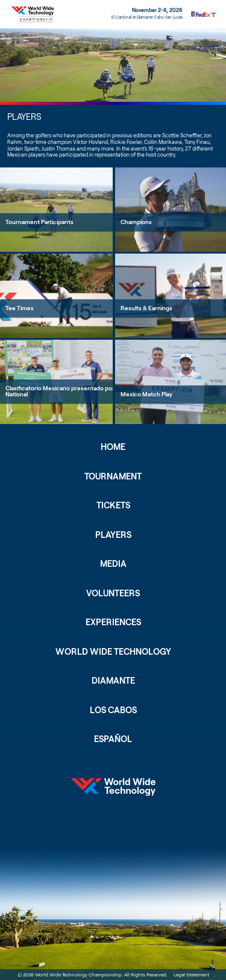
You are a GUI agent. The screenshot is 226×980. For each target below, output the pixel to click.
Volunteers (113, 593)
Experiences (113, 622)
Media (113, 563)
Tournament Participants (39, 222)
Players (113, 535)
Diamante (113, 680)
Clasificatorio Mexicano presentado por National (60, 391)
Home (113, 447)
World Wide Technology (113, 651)
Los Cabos (113, 710)
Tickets (113, 505)
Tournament (113, 476)
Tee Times (20, 308)
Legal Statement (191, 975)
